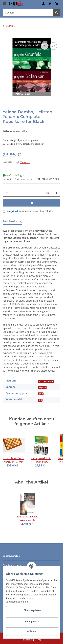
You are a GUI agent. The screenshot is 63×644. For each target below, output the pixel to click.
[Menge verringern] (7, 193)
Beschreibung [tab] (12, 221)
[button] (43, 4)
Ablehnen (32, 631)
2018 (41, 394)
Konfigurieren (32, 622)
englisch (42, 388)
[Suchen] (28, 13)
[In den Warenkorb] (5, 36)
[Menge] (27, 193)
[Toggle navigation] (4, 2)
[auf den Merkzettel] (53, 46)
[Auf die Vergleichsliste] (45, 46)
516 (40, 400)
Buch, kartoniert (46, 381)
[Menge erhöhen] (56, 193)
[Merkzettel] (50, 4)
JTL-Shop (37, 640)
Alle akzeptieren (32, 610)
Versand (25, 162)
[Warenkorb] (57, 4)
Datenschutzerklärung (17, 602)
